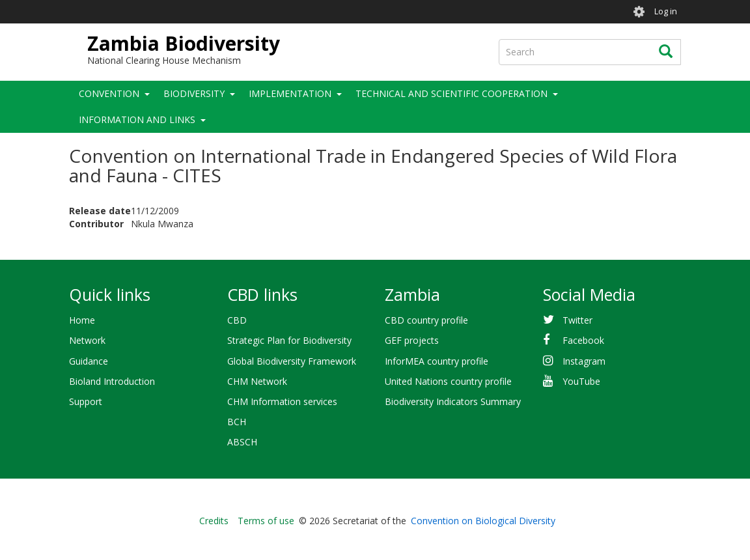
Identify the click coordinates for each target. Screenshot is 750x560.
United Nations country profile (448, 381)
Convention (109, 93)
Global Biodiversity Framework (292, 361)
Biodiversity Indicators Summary (453, 401)
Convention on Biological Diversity (483, 521)
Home (82, 320)
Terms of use (266, 521)
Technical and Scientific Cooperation (451, 93)
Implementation (290, 93)
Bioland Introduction (112, 381)
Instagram (584, 361)
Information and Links (137, 119)
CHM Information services (282, 401)
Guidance (89, 361)
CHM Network (257, 381)
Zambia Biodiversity (184, 43)
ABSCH (242, 442)
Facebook (583, 340)
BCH (237, 422)
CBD (237, 320)
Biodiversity (194, 93)
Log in (666, 11)
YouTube (581, 381)
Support (86, 401)
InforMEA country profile (437, 361)
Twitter (577, 320)
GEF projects (412, 340)
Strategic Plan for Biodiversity (289, 340)
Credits (214, 521)
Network (87, 340)
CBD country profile (426, 320)
